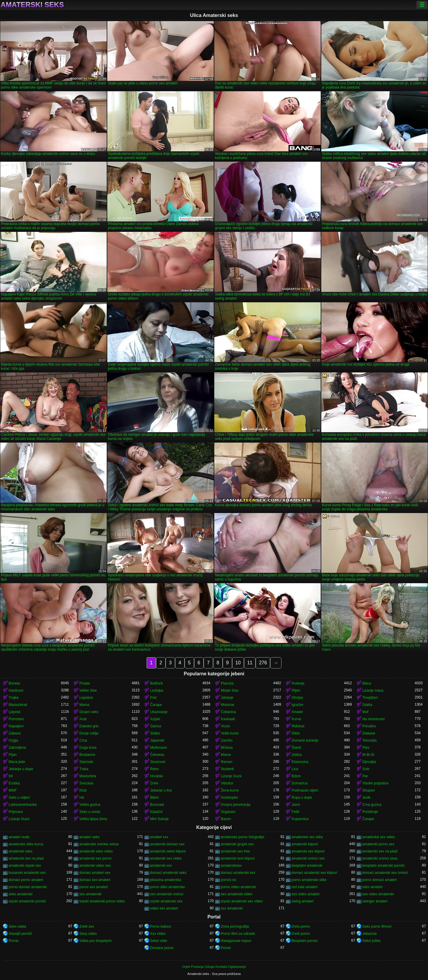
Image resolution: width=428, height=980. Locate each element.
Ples (366, 748)
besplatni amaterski (307, 866)
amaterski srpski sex (25, 866)
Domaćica (299, 783)
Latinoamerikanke (23, 805)
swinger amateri (375, 901)
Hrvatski (156, 776)
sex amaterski (90, 894)
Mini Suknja (159, 819)
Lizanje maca (373, 690)
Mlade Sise (230, 690)
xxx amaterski (232, 908)
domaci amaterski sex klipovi (314, 873)
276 (263, 663)
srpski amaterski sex (166, 901)
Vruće (225, 726)
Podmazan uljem (305, 790)
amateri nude (19, 837)
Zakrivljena (17, 748)
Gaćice (156, 726)
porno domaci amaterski (28, 887)
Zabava (15, 733)
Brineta (14, 683)
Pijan (13, 755)
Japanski (157, 740)
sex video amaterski (378, 894)
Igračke (297, 705)
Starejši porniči (20, 934)
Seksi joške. (372, 941)
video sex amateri (164, 908)
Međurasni (158, 748)
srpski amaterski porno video (102, 901)
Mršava (227, 748)
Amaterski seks (32, 5)
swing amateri (303, 901)
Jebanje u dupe (21, 769)
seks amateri (372, 887)
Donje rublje (89, 733)
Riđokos (298, 726)
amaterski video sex (95, 866)
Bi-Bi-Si (368, 755)
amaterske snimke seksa (99, 844)
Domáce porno (162, 948)
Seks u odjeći (19, 797)
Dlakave (369, 733)
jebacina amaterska (166, 880)
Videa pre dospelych (96, 941)
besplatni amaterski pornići (383, 866)
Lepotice (86, 698)
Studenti (227, 769)
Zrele (154, 783)
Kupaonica (300, 819)
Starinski (86, 762)
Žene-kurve (230, 790)
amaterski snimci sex (308, 858)
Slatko (155, 733)
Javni (296, 805)
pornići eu (229, 880)
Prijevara (16, 812)
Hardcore (16, 690)
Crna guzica (372, 805)
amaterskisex (231, 866)
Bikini (154, 797)
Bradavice (87, 755)
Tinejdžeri (370, 698)
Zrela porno (301, 926)
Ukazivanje (159, 712)
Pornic (14, 941)
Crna (83, 740)
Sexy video (88, 934)
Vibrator (227, 783)
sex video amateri (306, 894)
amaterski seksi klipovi (168, 851)
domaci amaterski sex (238, 873)
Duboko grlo (89, 726)
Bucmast (157, 805)
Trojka (14, 698)
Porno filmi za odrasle (238, 934)
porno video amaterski (238, 887)
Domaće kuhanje (305, 740)
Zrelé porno (301, 934)
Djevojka (369, 762)
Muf (365, 712)
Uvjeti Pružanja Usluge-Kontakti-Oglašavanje (214, 967)
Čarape (156, 705)
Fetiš (295, 812)
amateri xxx (159, 837)
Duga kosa (88, 748)
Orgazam (228, 812)
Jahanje (227, 698)
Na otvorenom (373, 719)
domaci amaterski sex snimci (385, 873)
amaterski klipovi (305, 844)
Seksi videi (159, 941)
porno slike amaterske (167, 887)
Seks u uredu (90, 812)
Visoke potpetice (375, 783)
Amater (297, 712)
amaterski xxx (161, 866)
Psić (154, 698)
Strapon (369, 790)
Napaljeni (16, 726)
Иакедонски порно (236, 941)
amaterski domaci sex (167, 844)
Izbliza (297, 755)
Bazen (226, 819)
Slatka (367, 705)
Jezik (366, 797)
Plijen (296, 690)
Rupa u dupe (302, 797)
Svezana (86, 783)
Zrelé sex (87, 926)
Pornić (226, 948)
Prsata (85, 683)
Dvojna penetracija (236, 805)
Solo (366, 769)
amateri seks (89, 837)
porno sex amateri (94, 887)
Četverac (157, 755)
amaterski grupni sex (237, 844)
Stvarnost (158, 762)
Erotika (14, 783)
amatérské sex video (379, 837)
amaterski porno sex (378, 844)
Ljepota (14, 712)
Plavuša (227, 683)
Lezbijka (157, 690)
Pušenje (298, 683)
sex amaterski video (237, 894)
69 (11, 776)
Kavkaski (228, 719)
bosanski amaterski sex (27, 873)
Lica (295, 769)
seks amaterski (21, 894)
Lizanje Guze (231, 776)
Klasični (156, 812)
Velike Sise (88, 690)
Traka (84, 769)
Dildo (296, 733)
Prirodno (369, 726)
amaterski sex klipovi (308, 851)
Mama (84, 705)
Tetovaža (369, 740)
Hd (82, 797)
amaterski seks (21, 851)
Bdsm (296, 776)
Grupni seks (89, 712)
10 (238, 663)
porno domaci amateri (380, 880)
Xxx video (158, 934)
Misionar (228, 705)
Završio (227, 740)
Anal (83, 719)
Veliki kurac (230, 733)
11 (250, 663)
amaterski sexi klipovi (238, 858)
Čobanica (228, 712)
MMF (13, 790)
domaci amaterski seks (168, 873)
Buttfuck (156, 683)
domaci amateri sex (95, 873)
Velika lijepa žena (93, 819)
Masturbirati (18, 705)
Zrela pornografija (235, 926)
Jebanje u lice (161, 790)
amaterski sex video (166, 858)
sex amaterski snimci (167, 894)
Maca (367, 683)
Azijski (155, 719)
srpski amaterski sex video (242, 901)
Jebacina (369, 934)
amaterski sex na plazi (26, 858)
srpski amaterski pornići (27, 901)
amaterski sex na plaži (380, 851)
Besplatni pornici (305, 941)
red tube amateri (305, 887)
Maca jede (17, 762)
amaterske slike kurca (26, 844)
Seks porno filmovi (377, 926)
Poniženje (370, 812)
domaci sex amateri (95, 880)
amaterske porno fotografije (243, 837)
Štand (296, 748)
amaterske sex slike (307, 837)
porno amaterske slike (309, 880)
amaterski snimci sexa (380, 858)
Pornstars (16, 719)
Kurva (296, 719)
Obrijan (297, 698)
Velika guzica (90, 805)
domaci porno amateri (26, 880)
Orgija (13, 740)
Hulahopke (229, 797)
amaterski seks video (96, 851)
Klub (83, 790)
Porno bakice (160, 926)
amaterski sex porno (95, 858)
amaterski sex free (235, 851)
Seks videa (17, 926)
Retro (154, 769)
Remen (227, 762)
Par (365, 776)
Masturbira (88, 776)
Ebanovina (300, 762)
